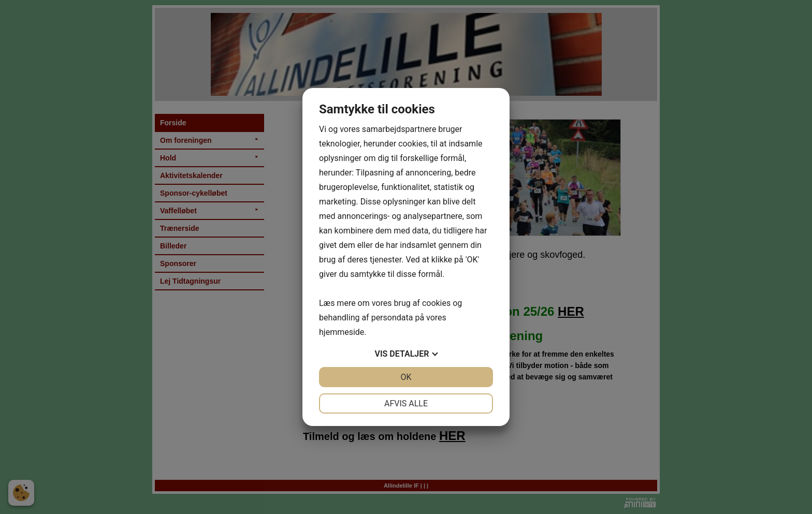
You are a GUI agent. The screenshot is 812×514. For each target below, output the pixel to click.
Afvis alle (406, 403)
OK (406, 377)
